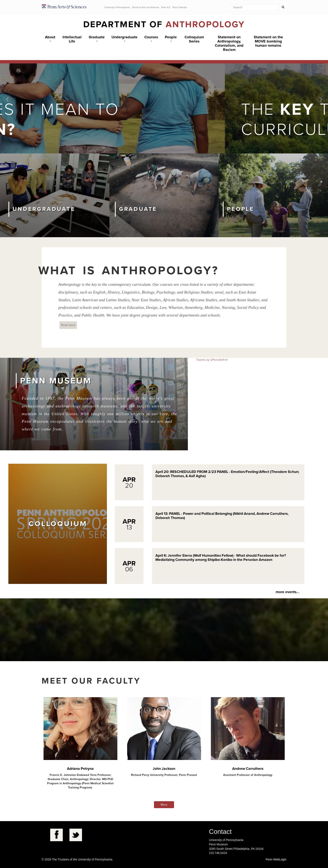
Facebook (56, 835)
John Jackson (164, 769)
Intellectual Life (72, 39)
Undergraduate (124, 38)
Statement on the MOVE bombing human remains (268, 41)
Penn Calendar (180, 7)
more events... (288, 592)
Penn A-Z (166, 7)
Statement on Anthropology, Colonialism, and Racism (229, 43)
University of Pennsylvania (117, 7)
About (50, 38)
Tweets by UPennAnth (211, 360)
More (164, 805)
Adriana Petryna (80, 769)
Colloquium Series (194, 39)
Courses (151, 38)
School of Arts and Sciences (146, 7)
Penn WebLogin (276, 859)
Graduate (97, 38)
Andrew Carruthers (248, 769)
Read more (69, 325)
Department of (164, 24)
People (171, 38)
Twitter (76, 835)
